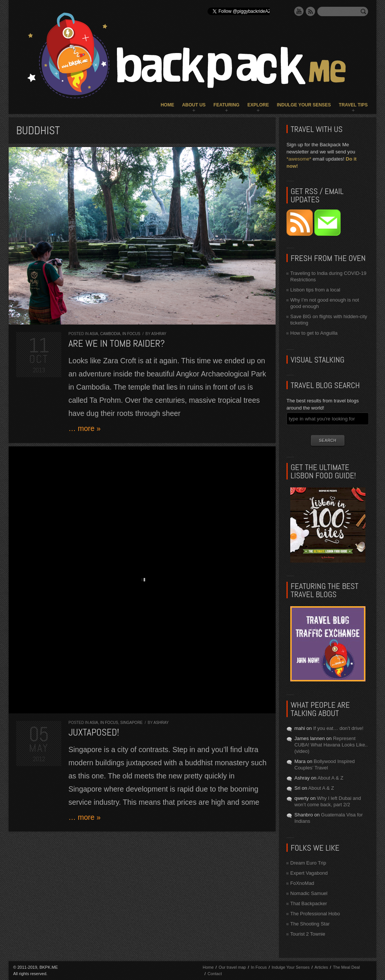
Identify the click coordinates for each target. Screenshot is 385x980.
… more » (85, 428)
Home (167, 105)
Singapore (131, 723)
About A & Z (330, 778)
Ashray (159, 334)
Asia (94, 334)
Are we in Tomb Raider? (117, 344)
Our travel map (232, 967)
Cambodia (110, 334)
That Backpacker (309, 903)
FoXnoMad (302, 883)
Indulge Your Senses (304, 105)
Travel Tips (353, 105)
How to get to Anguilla (314, 333)
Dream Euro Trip (308, 863)
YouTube (299, 11)
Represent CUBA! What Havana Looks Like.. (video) (331, 745)
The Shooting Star (310, 924)
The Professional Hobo (315, 914)
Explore (258, 105)
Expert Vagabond (309, 873)
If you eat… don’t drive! (338, 728)
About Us (194, 105)
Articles (321, 967)
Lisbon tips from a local (315, 290)
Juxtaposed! (94, 732)
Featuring (227, 105)
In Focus (131, 334)
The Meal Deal (347, 967)
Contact (215, 974)
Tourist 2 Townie (308, 934)
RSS (311, 11)
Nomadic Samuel (309, 893)
